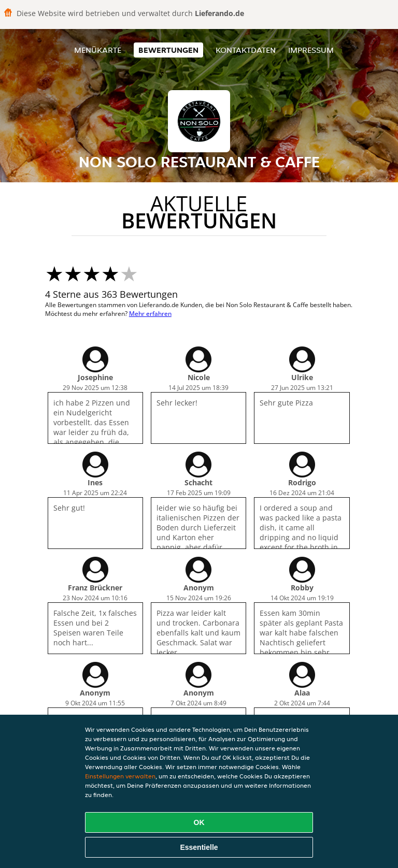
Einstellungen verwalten (120, 776)
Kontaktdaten (246, 50)
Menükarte (98, 50)
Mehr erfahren (150, 314)
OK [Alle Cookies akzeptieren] (199, 822)
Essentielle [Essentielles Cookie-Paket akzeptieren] (199, 847)
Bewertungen (168, 50)
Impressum (311, 50)
